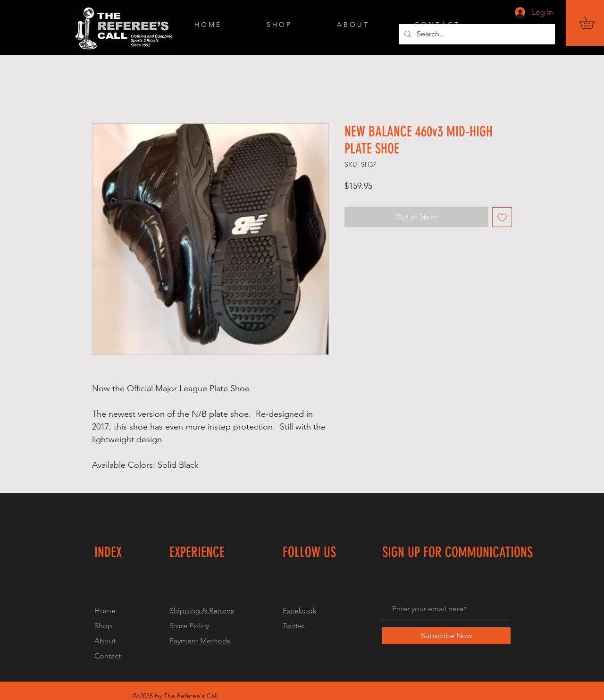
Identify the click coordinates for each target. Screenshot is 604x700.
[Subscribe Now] (446, 636)
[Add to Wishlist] (502, 217)
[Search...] (476, 34)
